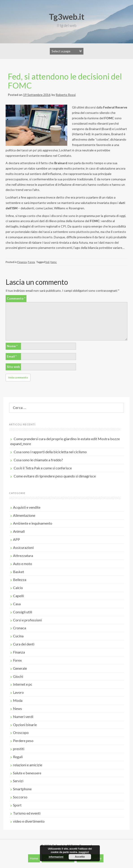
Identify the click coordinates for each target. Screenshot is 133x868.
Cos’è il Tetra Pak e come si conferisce (43, 468)
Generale (20, 668)
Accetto (80, 857)
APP (16, 539)
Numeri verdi (23, 717)
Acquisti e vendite (27, 507)
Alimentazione (24, 515)
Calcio (18, 588)
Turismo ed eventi (27, 813)
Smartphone (22, 789)
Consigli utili (23, 612)
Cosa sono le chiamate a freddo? (38, 460)
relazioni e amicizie (28, 765)
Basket (19, 572)
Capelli (18, 596)
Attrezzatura (23, 555)
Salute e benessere (27, 773)
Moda (18, 700)
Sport (17, 805)
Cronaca (20, 628)
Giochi (18, 676)
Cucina (18, 636)
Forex (31, 262)
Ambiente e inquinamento (33, 523)
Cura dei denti (24, 644)
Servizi (18, 781)
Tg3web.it (67, 17)
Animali (19, 531)
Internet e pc (23, 684)
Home (34, 858)
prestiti (19, 749)
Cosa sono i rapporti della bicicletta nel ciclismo (50, 452)
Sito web (13, 367)
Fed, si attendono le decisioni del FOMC (65, 81)
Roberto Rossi (66, 95)
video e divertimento (29, 821)
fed (47, 262)
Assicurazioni (23, 547)
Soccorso (20, 797)
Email (12, 356)
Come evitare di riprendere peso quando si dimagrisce (55, 476)
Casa (17, 604)
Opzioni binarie (25, 725)
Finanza (22, 262)
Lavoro (18, 692)
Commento (16, 298)
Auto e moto (23, 564)
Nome (12, 346)
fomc (54, 262)
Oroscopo (21, 732)
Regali (18, 757)
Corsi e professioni (27, 620)
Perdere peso (23, 741)
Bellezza (20, 580)
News (17, 708)
